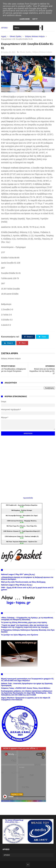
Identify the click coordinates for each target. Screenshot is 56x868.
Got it (35, 19)
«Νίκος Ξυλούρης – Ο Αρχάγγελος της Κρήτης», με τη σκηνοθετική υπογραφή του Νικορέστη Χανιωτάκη (27, 619)
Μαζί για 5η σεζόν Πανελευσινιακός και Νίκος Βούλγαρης (23, 582)
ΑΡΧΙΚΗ (4, 28)
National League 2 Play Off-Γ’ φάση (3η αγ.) (18, 574)
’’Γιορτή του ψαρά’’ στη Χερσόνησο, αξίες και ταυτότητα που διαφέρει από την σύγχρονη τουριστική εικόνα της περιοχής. (25, 626)
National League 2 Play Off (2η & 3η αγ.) (17, 585)
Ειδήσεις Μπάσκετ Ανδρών (35, 36)
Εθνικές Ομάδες (16, 36)
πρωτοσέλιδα (28, 498)
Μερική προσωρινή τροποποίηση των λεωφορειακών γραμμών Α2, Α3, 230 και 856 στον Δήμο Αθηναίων (27, 680)
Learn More (25, 19)
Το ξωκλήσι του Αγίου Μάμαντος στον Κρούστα (20, 635)
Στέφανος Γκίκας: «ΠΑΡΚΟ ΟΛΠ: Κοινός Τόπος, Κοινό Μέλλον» (26, 688)
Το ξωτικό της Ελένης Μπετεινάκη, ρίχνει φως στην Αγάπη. (24, 622)
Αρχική (4, 36)
